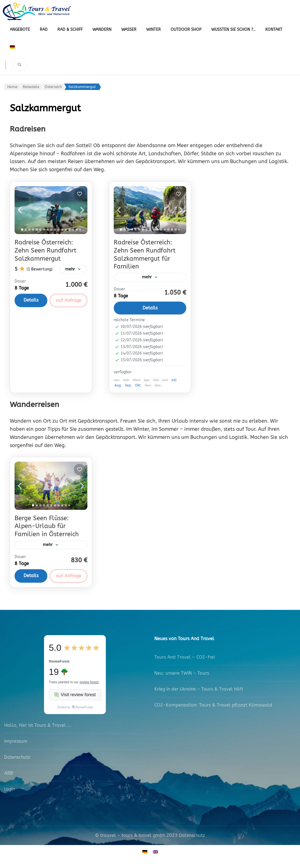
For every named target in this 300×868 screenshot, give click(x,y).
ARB (9, 775)
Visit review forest (75, 696)
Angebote (20, 30)
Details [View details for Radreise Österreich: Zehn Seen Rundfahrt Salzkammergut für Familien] (150, 309)
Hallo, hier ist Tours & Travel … (37, 727)
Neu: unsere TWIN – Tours (182, 675)
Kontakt (274, 30)
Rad (44, 30)
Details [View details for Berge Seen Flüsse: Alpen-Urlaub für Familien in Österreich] (31, 577)
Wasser (129, 30)
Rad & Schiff (70, 30)
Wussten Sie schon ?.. (233, 30)
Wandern (102, 30)
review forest (89, 684)
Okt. (138, 386)
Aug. (118, 386)
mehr (68, 272)
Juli (174, 381)
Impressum (16, 743)
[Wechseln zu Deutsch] (145, 853)
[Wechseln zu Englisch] (155, 853)
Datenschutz (17, 759)
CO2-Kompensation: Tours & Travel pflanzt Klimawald (213, 707)
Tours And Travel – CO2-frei (185, 659)
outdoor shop (186, 30)
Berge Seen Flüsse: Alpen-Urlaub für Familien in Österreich (47, 527)
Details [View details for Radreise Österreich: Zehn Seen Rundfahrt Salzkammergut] (31, 306)
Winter (154, 30)
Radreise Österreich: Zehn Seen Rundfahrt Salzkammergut (46, 250)
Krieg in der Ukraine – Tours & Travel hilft (199, 691)
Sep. (128, 386)
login (10, 791)
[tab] (22, 230)
